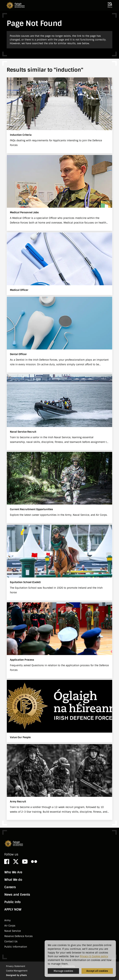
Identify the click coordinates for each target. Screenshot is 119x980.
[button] (110, 5)
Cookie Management (17, 971)
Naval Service (13, 931)
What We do (13, 880)
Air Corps (10, 926)
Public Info (12, 902)
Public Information (16, 947)
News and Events (17, 895)
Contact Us (11, 941)
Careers (10, 887)
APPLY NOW (13, 909)
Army (8, 920)
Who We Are (13, 872)
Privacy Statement (16, 966)
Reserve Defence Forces (19, 936)
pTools (23, 975)
